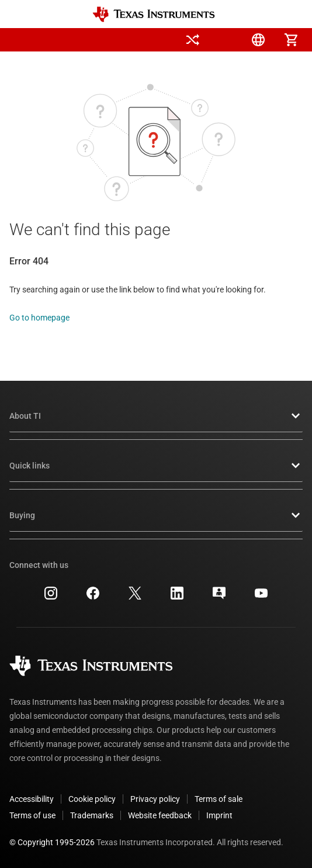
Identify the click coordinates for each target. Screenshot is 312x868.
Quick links (156, 466)
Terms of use (32, 815)
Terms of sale (219, 799)
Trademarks (92, 815)
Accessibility (32, 799)
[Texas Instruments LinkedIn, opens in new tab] (177, 597)
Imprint (219, 815)
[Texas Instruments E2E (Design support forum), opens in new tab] (219, 597)
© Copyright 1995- (52, 842)
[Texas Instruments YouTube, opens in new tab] (261, 597)
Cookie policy (92, 799)
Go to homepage (39, 318)
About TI (156, 416)
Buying (156, 515)
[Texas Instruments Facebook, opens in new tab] (93, 597)
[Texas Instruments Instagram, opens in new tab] (51, 597)
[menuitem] (160, 40)
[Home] (154, 14)
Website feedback (160, 815)
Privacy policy (155, 799)
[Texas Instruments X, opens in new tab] (135, 597)
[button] (21, 40)
